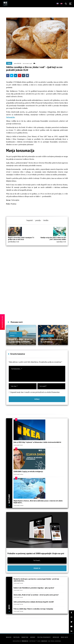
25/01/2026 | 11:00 (18, 597)
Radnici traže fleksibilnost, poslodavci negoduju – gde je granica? (34, 588)
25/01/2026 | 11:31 (18, 590)
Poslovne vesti (47, 336)
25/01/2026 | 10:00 (18, 611)
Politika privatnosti (44, 637)
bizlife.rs (44, 641)
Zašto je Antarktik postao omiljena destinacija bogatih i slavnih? (34, 602)
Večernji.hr (10, 117)
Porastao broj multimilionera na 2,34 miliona (52, 340)
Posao (9, 63)
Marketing (25, 637)
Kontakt (33, 637)
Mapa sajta (64, 637)
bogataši (30, 220)
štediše (46, 220)
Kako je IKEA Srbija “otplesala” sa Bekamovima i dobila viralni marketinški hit (37, 442)
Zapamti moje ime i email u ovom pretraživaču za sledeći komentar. (35, 392)
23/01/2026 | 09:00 (18, 505)
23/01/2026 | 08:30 (18, 474)
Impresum (56, 637)
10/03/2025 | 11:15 (60, 336)
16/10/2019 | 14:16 (27, 63)
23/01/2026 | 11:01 (18, 445)
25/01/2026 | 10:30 (18, 604)
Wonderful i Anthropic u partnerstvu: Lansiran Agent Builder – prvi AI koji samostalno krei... (36, 580)
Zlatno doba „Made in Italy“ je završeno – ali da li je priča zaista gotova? (36, 595)
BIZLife (19, 63)
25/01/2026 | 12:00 (18, 583)
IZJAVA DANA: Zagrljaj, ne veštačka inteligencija (28, 471)
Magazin (9, 637)
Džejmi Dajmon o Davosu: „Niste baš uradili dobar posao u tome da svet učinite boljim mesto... (38, 502)
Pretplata (16, 637)
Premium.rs (25, 641)
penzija (38, 220)
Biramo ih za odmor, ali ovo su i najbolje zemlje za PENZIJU (21, 340)
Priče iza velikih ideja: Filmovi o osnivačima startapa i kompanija (33, 609)
